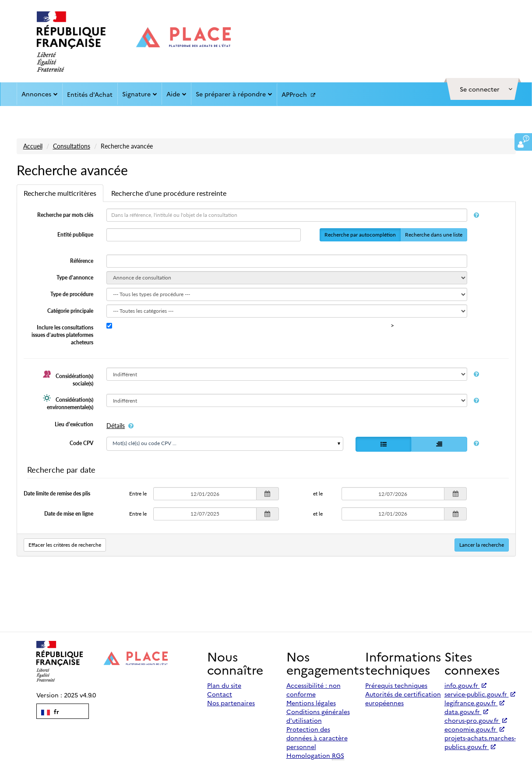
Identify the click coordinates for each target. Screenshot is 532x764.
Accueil (33, 146)
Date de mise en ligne (69, 514)
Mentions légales (311, 703)
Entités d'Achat (90, 94)
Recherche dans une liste (434, 235)
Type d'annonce (75, 278)
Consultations (72, 146)
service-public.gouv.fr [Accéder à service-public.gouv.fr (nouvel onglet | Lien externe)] (480, 694)
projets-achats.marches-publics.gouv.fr (480, 742)
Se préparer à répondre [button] (234, 94)
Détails (116, 426)
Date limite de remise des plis (57, 493)
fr (50, 711)
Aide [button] (176, 94)
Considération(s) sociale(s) (68, 378)
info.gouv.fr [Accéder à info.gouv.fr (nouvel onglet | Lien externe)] (465, 685)
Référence (82, 261)
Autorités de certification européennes (403, 698)
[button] (483, 89)
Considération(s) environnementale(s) (68, 402)
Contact (220, 694)
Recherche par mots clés (65, 215)
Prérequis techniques (396, 685)
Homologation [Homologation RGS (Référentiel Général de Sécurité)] (315, 755)
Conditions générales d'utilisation (318, 716)
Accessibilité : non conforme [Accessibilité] (314, 690)
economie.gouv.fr (474, 729)
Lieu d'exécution (74, 424)
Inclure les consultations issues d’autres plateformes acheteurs (62, 335)
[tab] (60, 193)
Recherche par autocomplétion (360, 235)
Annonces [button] (40, 94)
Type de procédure (72, 294)
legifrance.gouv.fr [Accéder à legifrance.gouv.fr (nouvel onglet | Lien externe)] (474, 703)
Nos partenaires (231, 703)
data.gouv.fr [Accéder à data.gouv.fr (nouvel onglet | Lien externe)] (466, 711)
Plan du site (224, 685)
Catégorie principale (70, 311)
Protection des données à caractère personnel (317, 738)
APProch (298, 95)
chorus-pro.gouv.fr (476, 720)
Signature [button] (140, 94)
